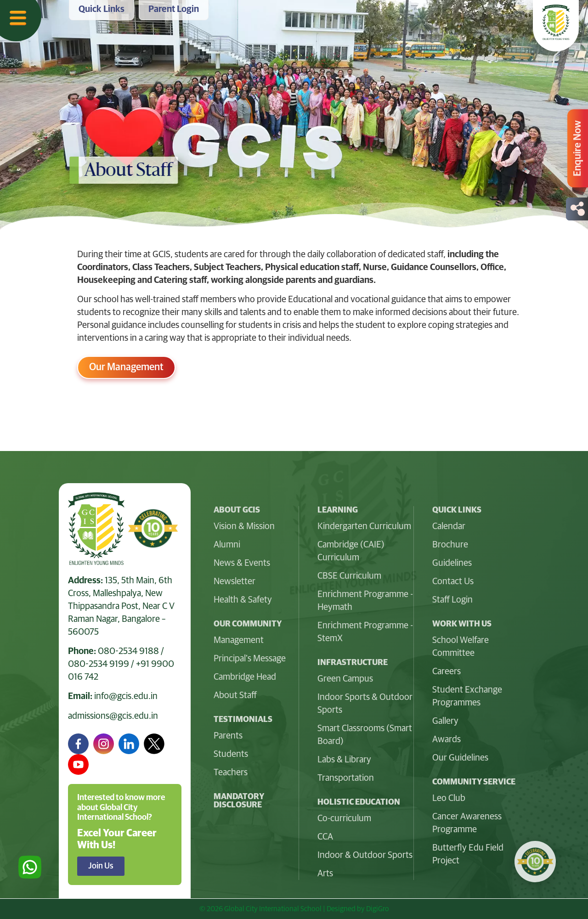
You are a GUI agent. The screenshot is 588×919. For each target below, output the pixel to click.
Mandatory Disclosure (239, 801)
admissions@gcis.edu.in (113, 716)
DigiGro (378, 909)
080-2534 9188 (128, 651)
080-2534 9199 (99, 664)
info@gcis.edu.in (126, 696)
